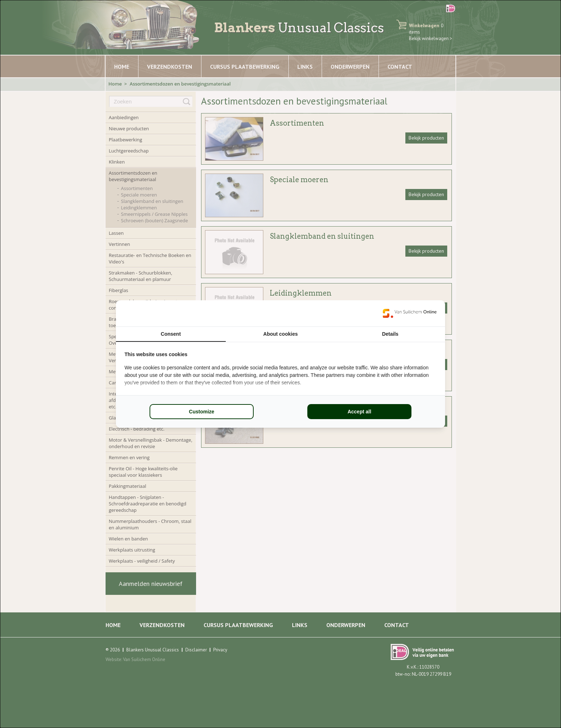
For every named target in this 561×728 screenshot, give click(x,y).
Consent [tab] (171, 334)
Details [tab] (390, 334)
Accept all (359, 412)
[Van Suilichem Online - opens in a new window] (410, 313)
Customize (202, 412)
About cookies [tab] (280, 334)
